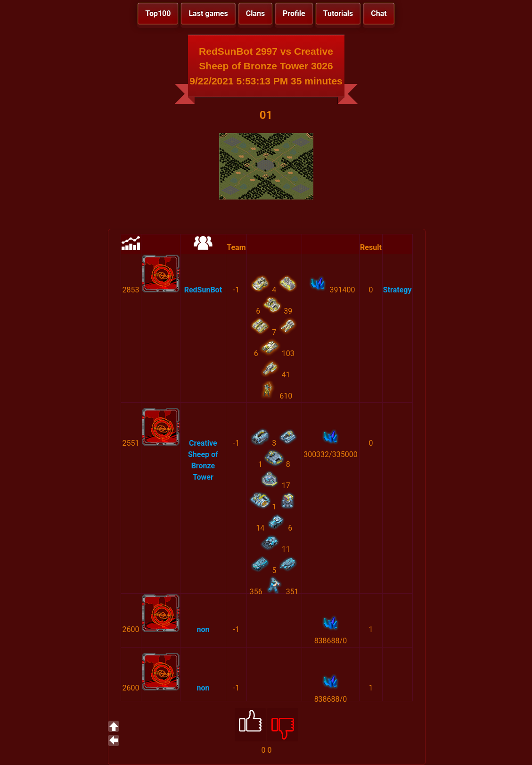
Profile (294, 13)
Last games (208, 13)
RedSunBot (203, 290)
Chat (379, 13)
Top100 (158, 13)
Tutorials (338, 13)
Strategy (397, 290)
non (203, 629)
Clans (255, 13)
